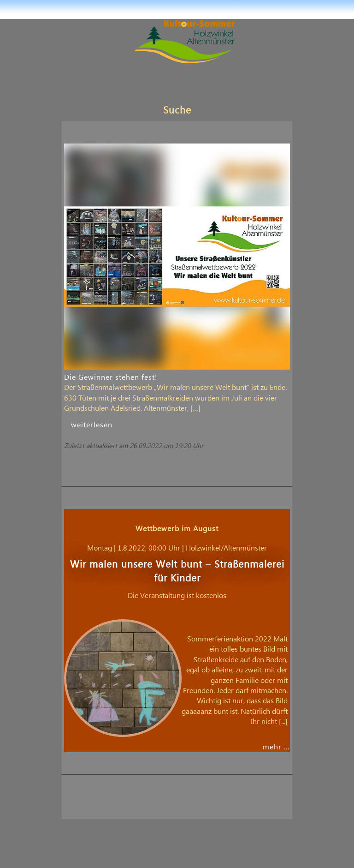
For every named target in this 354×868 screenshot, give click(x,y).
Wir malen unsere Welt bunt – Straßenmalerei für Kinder (177, 572)
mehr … (276, 747)
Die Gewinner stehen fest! (111, 377)
